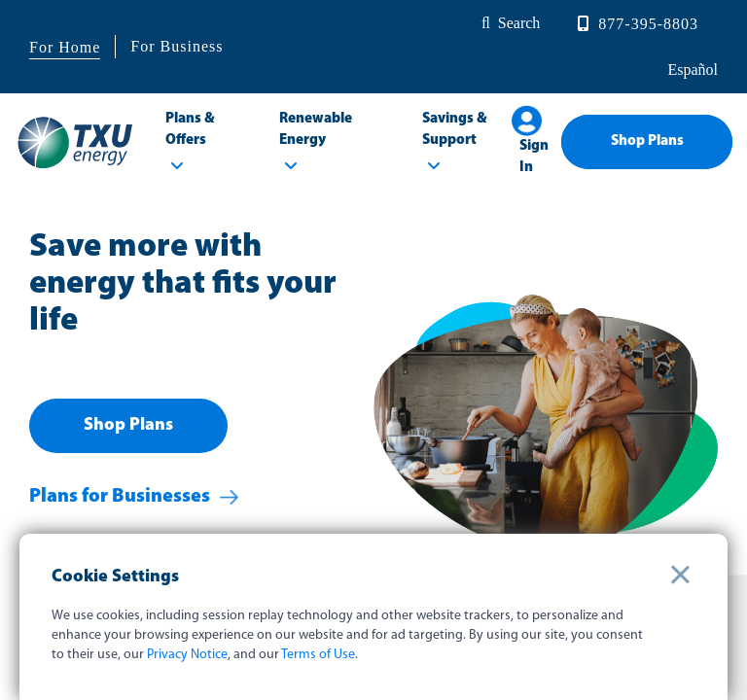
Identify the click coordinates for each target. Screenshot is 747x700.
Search (519, 23)
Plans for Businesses (120, 497)
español (691, 70)
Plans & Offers (190, 130)
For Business (177, 46)
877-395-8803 (648, 24)
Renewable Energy (316, 130)
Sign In (534, 157)
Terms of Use (318, 655)
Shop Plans (647, 141)
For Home (65, 47)
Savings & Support (455, 130)
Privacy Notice (187, 655)
